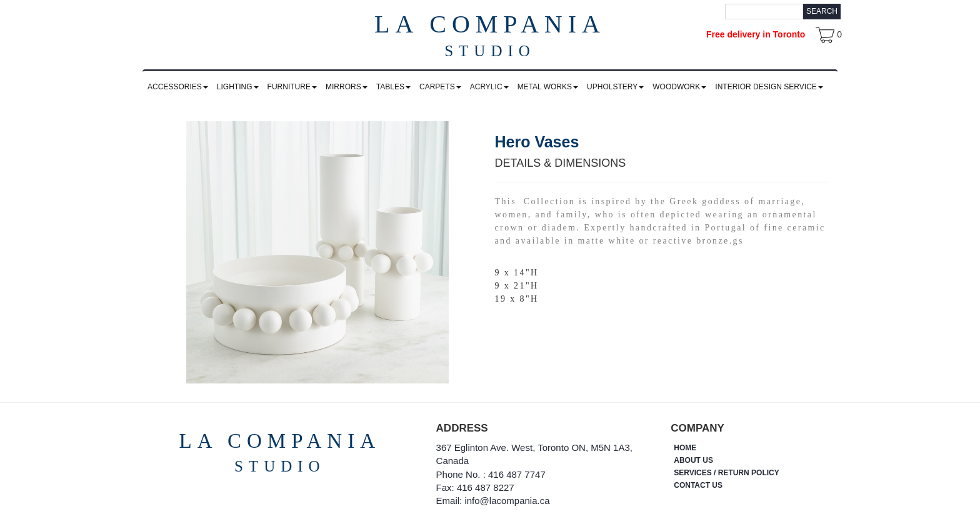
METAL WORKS (548, 87)
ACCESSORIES (178, 87)
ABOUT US (693, 460)
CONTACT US (698, 485)
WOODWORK (679, 87)
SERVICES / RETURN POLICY (726, 473)
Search (822, 11)
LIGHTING (238, 87)
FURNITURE (292, 87)
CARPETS (440, 87)
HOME (685, 448)
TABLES (393, 87)
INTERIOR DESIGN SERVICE (769, 87)
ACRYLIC (489, 87)
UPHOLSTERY (615, 87)
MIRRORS (347, 87)
